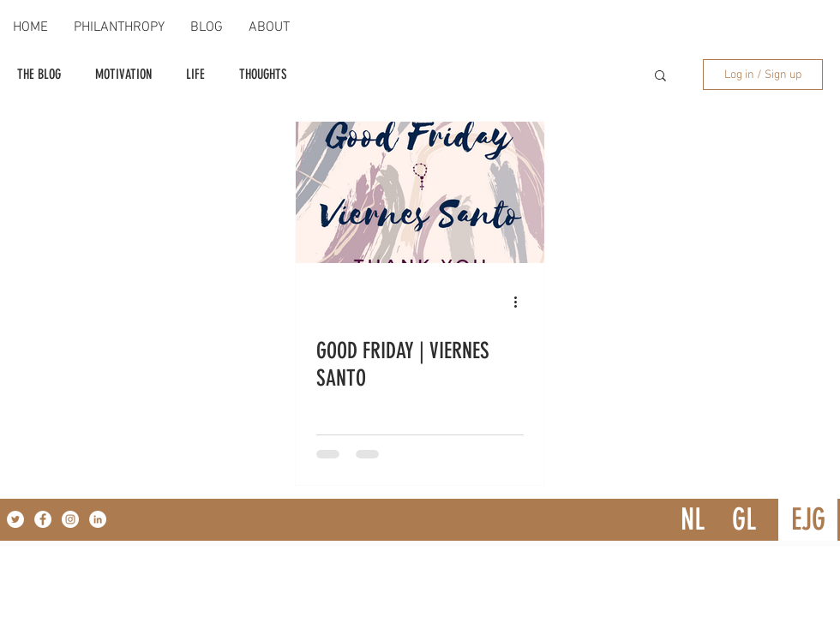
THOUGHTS (263, 74)
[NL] (692, 520)
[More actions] (521, 302)
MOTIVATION (123, 74)
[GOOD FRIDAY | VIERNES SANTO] (420, 192)
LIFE (195, 74)
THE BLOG (39, 74)
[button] (660, 77)
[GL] (744, 520)
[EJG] (808, 520)
